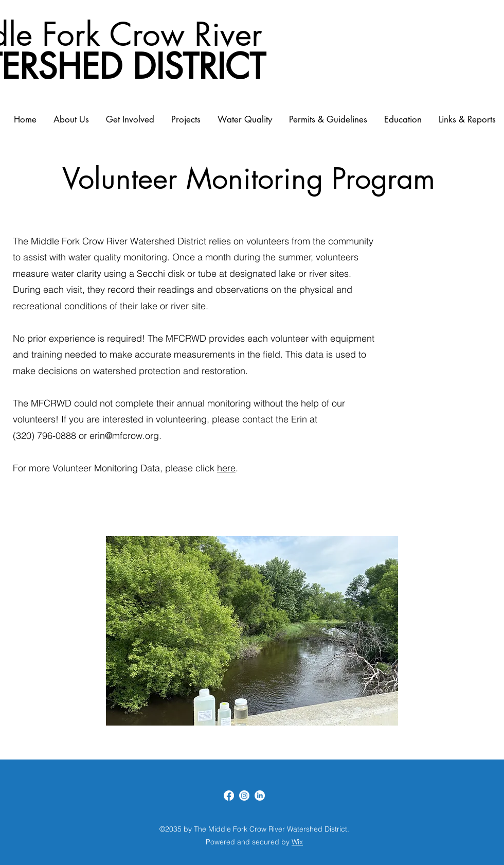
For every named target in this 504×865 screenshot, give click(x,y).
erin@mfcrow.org (124, 436)
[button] (252, 631)
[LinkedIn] (260, 796)
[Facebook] (229, 796)
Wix (297, 842)
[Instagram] (244, 796)
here (226, 468)
